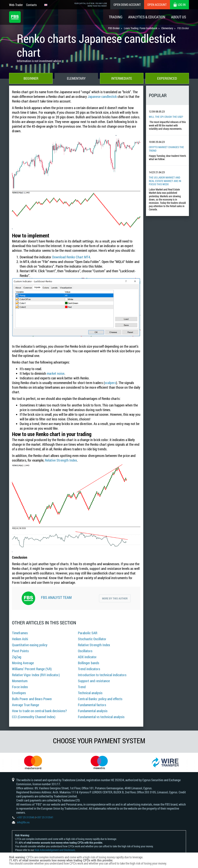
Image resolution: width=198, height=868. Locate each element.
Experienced (167, 78)
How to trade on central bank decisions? (39, 711)
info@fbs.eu (23, 822)
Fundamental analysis (93, 711)
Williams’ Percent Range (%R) (32, 669)
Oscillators (85, 651)
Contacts (31, 5)
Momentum (20, 681)
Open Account (157, 5)
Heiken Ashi (20, 639)
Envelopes (19, 693)
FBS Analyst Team (56, 597)
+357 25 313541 (45, 817)
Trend (82, 687)
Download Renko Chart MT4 (71, 257)
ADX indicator (87, 657)
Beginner (31, 78)
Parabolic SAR (88, 633)
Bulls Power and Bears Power (32, 699)
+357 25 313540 (26, 817)
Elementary (76, 78)
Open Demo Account (127, 5)
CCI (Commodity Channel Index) (34, 717)
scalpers (110, 383)
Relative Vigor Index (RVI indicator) (36, 675)
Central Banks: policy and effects (100, 699)
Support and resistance (94, 681)
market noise (56, 373)
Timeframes (20, 633)
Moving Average (23, 663)
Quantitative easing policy (30, 645)
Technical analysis (90, 693)
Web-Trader (16, 5)
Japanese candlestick (102, 96)
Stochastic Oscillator (92, 639)
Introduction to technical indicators (102, 675)
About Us (179, 17)
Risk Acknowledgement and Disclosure (55, 850)
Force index (20, 687)
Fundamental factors (92, 705)
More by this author (115, 598)
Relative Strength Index (61, 460)
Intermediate (122, 78)
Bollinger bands (89, 663)
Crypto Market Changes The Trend (166, 149)
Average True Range (26, 705)
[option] (33, 762)
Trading (116, 17)
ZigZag (17, 657)
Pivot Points (20, 651)
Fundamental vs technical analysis (101, 717)
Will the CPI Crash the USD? (166, 117)
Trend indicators (89, 669)
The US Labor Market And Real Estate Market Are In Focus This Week (165, 181)
